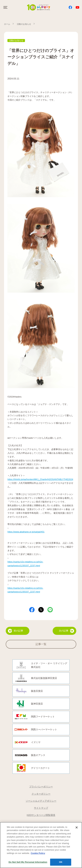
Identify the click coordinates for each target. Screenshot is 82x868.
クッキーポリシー (41, 794)
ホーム (7, 24)
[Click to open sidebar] (6, 7)
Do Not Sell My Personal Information (28, 862)
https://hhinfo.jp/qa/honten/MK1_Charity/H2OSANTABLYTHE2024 (40, 479)
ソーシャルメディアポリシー (41, 801)
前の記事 (16, 631)
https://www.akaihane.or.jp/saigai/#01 (26, 532)
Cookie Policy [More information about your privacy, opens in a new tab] (38, 853)
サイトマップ (41, 808)
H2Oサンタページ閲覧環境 (41, 815)
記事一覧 (41, 644)
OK (61, 862)
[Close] (77, 828)
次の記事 (66, 631)
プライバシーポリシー (41, 787)
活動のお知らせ (24, 24)
